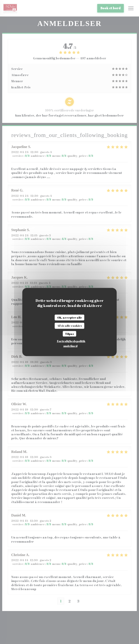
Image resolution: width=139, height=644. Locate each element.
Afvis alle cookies (70, 326)
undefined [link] (70, 346)
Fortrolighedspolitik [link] (71, 341)
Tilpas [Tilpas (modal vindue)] (70, 334)
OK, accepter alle (70, 317)
